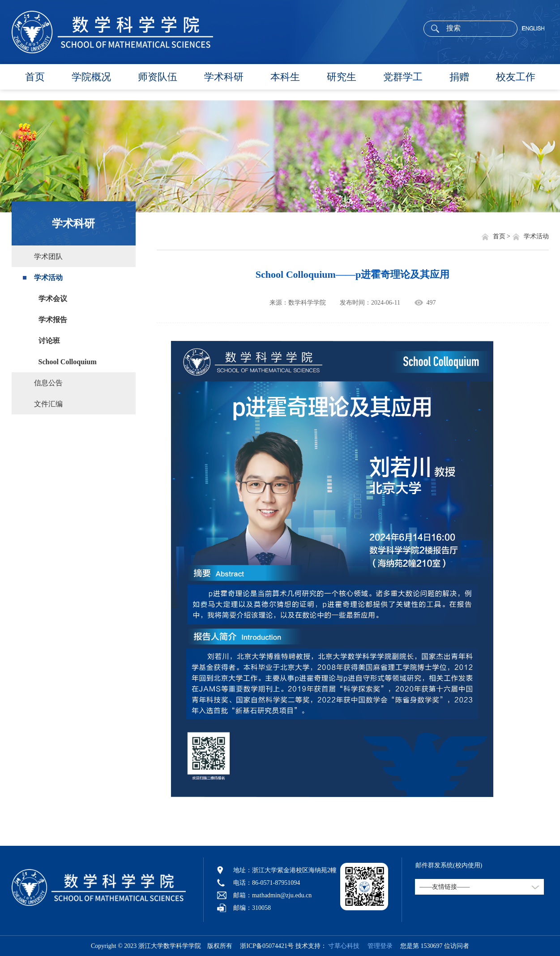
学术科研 (224, 77)
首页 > (502, 236)
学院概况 (91, 77)
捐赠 (459, 77)
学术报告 (53, 320)
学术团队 (48, 256)
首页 (35, 77)
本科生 (285, 77)
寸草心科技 (344, 946)
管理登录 (377, 946)
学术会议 (53, 299)
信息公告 (48, 383)
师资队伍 (158, 77)
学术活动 (48, 278)
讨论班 (49, 341)
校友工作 (516, 77)
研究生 (342, 77)
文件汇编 (48, 404)
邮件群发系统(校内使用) (449, 865)
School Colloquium (68, 362)
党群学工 (403, 77)
